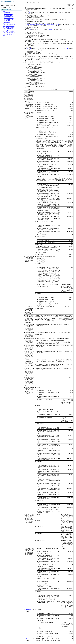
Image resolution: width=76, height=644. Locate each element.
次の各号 (29, 12)
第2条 (68, 49)
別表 (59, 12)
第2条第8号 (29, 639)
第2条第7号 (29, 610)
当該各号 (51, 30)
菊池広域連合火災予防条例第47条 (43, 24)
